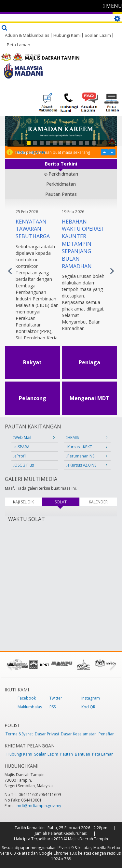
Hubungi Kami (67, 35)
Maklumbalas (30, 707)
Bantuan (82, 754)
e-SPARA (21, 447)
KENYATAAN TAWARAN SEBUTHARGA (33, 229)
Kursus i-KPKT (79, 447)
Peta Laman (19, 45)
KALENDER (98, 502)
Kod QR (88, 707)
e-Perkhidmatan (61, 174)
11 (94, 143)
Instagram (91, 698)
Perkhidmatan (61, 184)
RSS (53, 707)
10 (87, 143)
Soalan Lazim (98, 35)
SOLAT (67, 502)
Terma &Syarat (19, 734)
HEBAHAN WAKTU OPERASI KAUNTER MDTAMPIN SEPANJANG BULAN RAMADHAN (82, 244)
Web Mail (22, 437)
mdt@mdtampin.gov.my (39, 806)
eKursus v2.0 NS (81, 465)
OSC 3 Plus (23, 465)
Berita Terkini (61, 164)
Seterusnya (112, 271)
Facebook (27, 698)
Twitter (56, 698)
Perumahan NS (80, 456)
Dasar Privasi (47, 734)
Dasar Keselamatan (79, 734)
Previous (10, 271)
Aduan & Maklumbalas (27, 35)
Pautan (67, 754)
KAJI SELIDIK (23, 502)
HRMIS (72, 437)
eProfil (20, 456)
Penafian (107, 734)
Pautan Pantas (61, 194)
